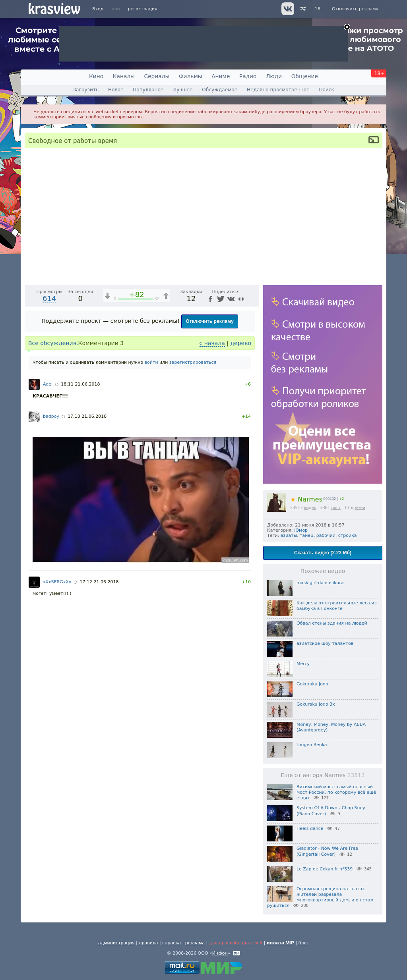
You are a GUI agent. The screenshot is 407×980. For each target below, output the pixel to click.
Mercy (303, 664)
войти (151, 565)
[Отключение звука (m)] (215, 480)
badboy (51, 619)
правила (148, 943)
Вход (98, 9)
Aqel (48, 587)
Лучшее (183, 90)
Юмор (301, 530)
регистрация (143, 9)
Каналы (124, 76)
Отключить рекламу (355, 9)
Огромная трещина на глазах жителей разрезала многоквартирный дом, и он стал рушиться (320, 897)
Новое (116, 90)
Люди (274, 76)
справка (172, 943)
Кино (96, 76)
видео (310, 508)
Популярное (148, 90)
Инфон (220, 953)
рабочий (326, 535)
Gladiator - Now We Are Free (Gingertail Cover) (327, 851)
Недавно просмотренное (278, 90)
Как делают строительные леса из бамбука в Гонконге (336, 606)
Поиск (326, 90)
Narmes (306, 499)
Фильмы (191, 76)
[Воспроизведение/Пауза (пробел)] (31, 480)
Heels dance (310, 829)
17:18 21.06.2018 (87, 619)
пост (336, 508)
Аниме (221, 76)
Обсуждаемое (220, 90)
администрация (116, 943)
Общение (305, 76)
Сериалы (157, 76)
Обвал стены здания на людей (332, 623)
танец (307, 535)
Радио (248, 76)
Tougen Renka (312, 745)
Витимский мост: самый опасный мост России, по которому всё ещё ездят (336, 793)
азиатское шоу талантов (325, 643)
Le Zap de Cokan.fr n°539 (325, 869)
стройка (348, 535)
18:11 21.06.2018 (80, 587)
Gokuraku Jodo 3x (316, 704)
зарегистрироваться (193, 565)
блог (304, 943)
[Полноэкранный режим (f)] (252, 480)
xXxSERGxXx (57, 784)
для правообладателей (236, 943)
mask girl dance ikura (320, 583)
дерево (241, 546)
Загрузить (86, 90)
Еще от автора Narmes (323, 775)
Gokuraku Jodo (312, 684)
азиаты (289, 535)
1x (202, 480)
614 (49, 501)
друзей (358, 508)
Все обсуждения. (53, 546)
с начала (212, 546)
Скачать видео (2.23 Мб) (323, 553)
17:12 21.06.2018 (99, 784)
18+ (319, 9)
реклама (195, 943)
